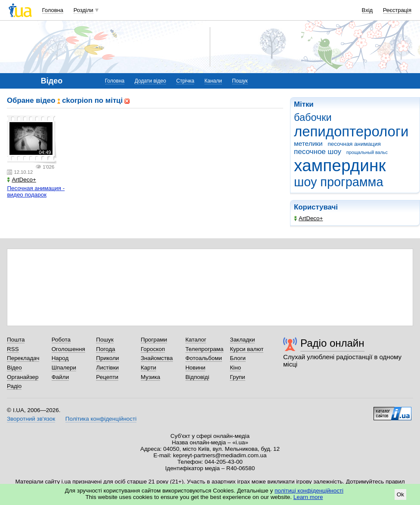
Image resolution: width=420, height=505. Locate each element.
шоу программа (339, 182)
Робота (61, 340)
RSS (13, 349)
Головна (53, 10)
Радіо (14, 386)
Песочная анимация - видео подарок (36, 191)
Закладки (242, 340)
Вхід (367, 10)
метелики (308, 143)
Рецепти (107, 377)
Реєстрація (397, 10)
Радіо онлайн (332, 343)
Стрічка (185, 81)
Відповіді (198, 377)
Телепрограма (205, 349)
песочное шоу (318, 152)
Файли (60, 377)
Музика (150, 377)
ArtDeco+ (308, 218)
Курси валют (247, 349)
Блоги (238, 358)
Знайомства (157, 358)
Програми (154, 340)
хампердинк (340, 165)
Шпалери (64, 368)
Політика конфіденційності (101, 419)
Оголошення (68, 349)
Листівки (107, 368)
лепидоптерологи (351, 131)
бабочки (313, 117)
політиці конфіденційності (309, 491)
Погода (105, 349)
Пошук (240, 81)
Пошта (16, 340)
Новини (196, 368)
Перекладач (23, 358)
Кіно (235, 368)
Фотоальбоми (204, 358)
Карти (148, 368)
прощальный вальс (367, 152)
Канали (213, 81)
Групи (237, 377)
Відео (14, 368)
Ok (400, 494)
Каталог (196, 340)
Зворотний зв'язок (31, 419)
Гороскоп (153, 349)
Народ (60, 358)
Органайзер (23, 377)
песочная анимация (354, 144)
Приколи (107, 358)
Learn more (308, 497)
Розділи (83, 10)
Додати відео (150, 81)
